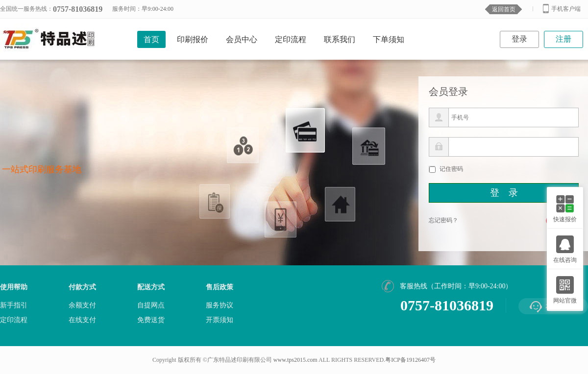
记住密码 (451, 169)
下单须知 (389, 39)
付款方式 (82, 287)
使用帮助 (14, 287)
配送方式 (151, 287)
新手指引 (14, 305)
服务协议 (220, 305)
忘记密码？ (443, 220)
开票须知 (220, 320)
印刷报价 (193, 39)
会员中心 (242, 39)
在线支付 (82, 320)
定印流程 (291, 39)
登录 (519, 39)
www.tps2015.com (295, 360)
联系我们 (340, 39)
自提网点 (151, 305)
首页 (151, 39)
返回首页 (504, 9)
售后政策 (220, 287)
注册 (563, 39)
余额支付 (82, 305)
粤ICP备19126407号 (410, 360)
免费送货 (151, 320)
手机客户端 (562, 9)
